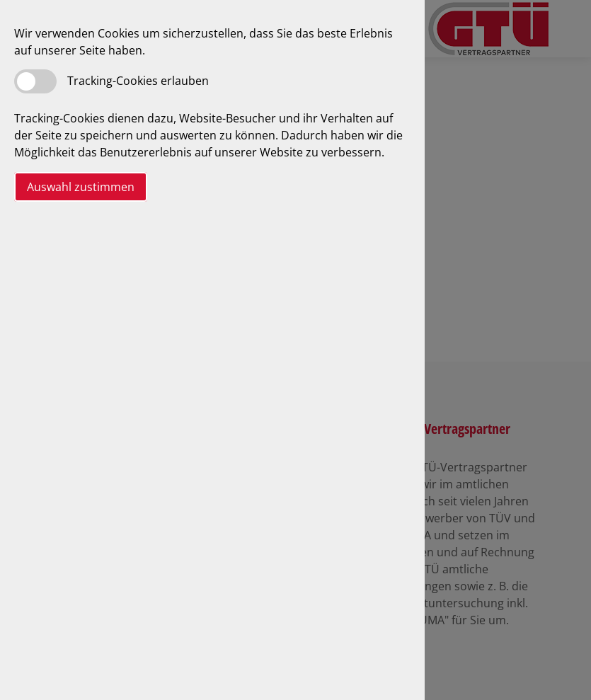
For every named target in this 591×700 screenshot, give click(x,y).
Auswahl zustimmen (81, 187)
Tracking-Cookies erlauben (138, 81)
